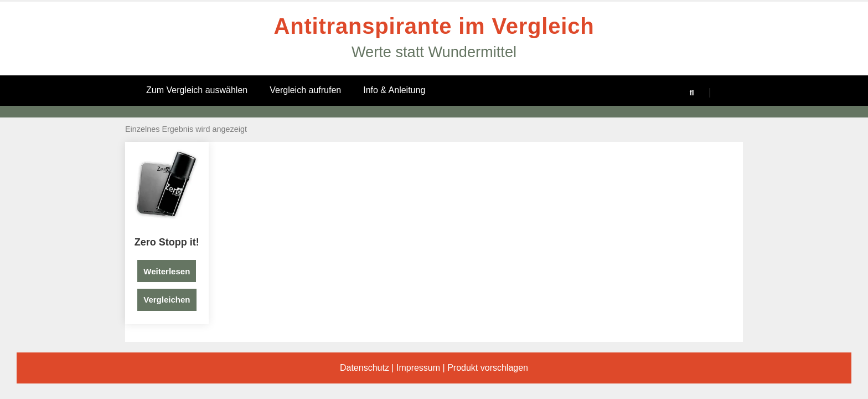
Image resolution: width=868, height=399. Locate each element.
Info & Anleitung (394, 90)
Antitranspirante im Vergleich (434, 26)
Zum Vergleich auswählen (197, 90)
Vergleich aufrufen (305, 90)
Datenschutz (365, 368)
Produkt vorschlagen (488, 368)
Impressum (418, 368)
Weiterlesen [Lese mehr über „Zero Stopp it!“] (167, 271)
